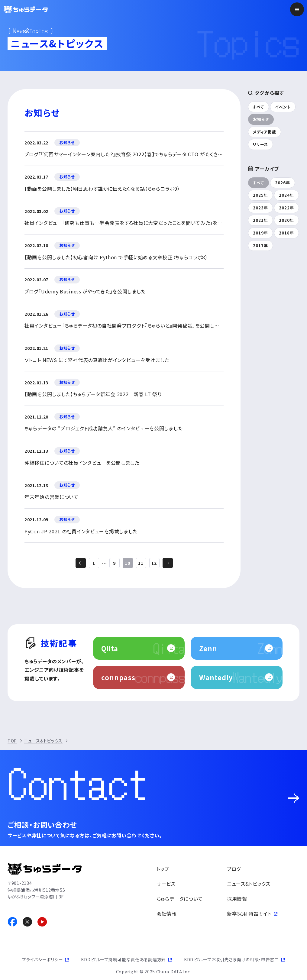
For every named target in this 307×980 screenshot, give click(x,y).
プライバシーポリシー (42, 959)
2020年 (286, 220)
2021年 (260, 220)
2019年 (260, 233)
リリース (260, 144)
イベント (283, 107)
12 (154, 563)
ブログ (234, 869)
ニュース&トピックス (43, 741)
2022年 (286, 208)
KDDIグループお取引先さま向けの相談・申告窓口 (231, 959)
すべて (259, 107)
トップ (163, 869)
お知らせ (261, 119)
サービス (166, 884)
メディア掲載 (265, 132)
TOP (12, 741)
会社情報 (167, 914)
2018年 (286, 233)
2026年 (283, 183)
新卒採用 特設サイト (249, 914)
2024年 (286, 195)
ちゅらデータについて (180, 899)
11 (141, 563)
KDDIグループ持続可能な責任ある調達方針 (123, 959)
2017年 (260, 246)
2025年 (260, 195)
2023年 (260, 208)
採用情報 (237, 899)
